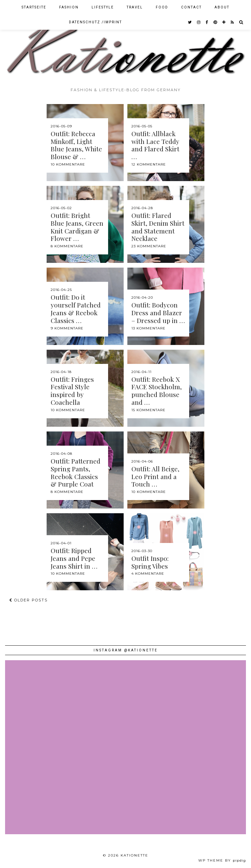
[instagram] (199, 22)
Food (162, 7)
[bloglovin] (224, 22)
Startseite (34, 7)
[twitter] (190, 22)
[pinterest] (216, 22)
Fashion (69, 7)
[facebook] (207, 22)
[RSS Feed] (233, 22)
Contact (191, 7)
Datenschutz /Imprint (95, 22)
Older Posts (28, 600)
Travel (135, 7)
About (222, 7)
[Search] (241, 22)
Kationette (134, 855)
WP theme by (222, 860)
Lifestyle (103, 7)
